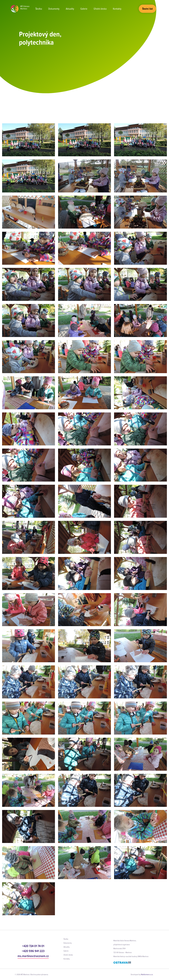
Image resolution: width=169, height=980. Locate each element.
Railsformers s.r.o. (147, 974)
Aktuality (70, 9)
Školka (39, 9)
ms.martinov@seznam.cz (33, 956)
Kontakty (117, 9)
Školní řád (147, 9)
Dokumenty (54, 9)
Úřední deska (100, 9)
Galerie (84, 9)
